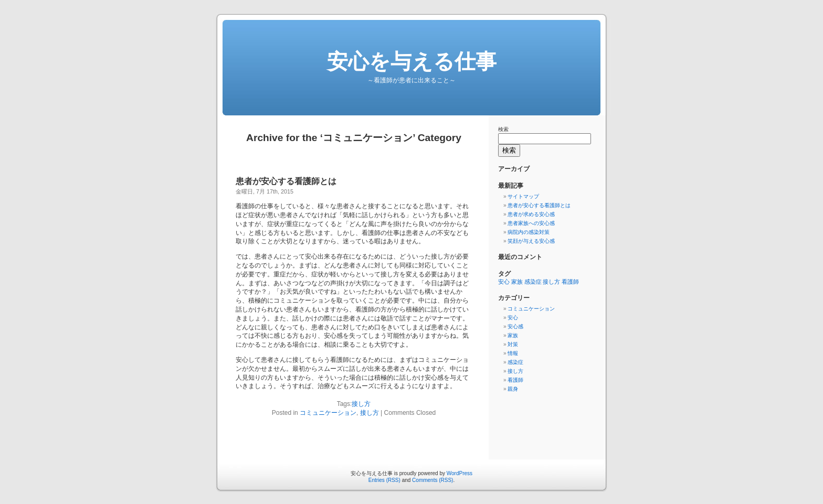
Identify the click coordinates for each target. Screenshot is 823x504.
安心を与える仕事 (412, 61)
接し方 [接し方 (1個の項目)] (551, 282)
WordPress (460, 473)
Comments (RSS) (432, 480)
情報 (513, 353)
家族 (513, 335)
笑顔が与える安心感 (531, 241)
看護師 (515, 380)
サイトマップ (523, 196)
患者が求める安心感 (531, 214)
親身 (513, 389)
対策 (513, 344)
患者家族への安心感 (531, 223)
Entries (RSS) (384, 480)
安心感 (515, 326)
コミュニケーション (328, 413)
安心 (513, 318)
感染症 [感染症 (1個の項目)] (533, 282)
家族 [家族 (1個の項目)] (517, 282)
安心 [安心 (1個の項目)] (504, 282)
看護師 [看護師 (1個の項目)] (570, 282)
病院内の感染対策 (529, 232)
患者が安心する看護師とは (286, 181)
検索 (503, 129)
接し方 (361, 404)
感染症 (515, 362)
